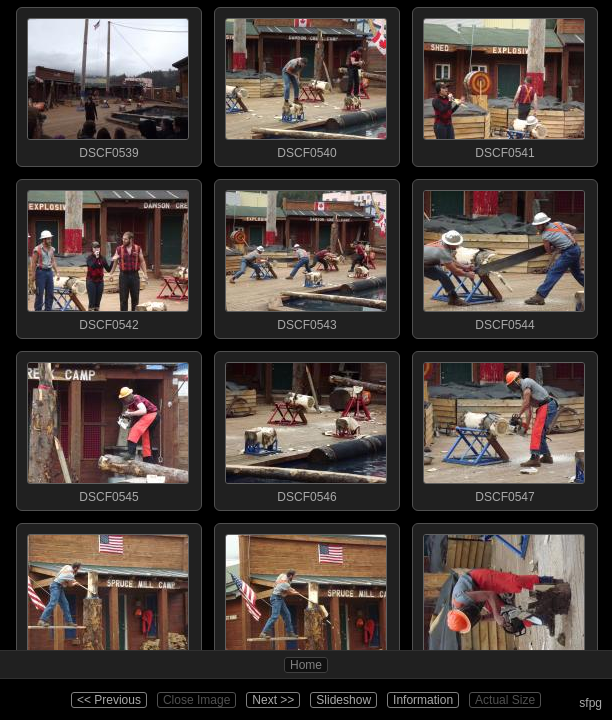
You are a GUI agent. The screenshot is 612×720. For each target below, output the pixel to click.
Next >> (273, 700)
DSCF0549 (306, 600)
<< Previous (109, 700)
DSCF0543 (306, 256)
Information (423, 700)
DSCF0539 (108, 84)
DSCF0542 (108, 256)
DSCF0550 (504, 600)
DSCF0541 (504, 84)
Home (306, 665)
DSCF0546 (306, 428)
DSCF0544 (504, 256)
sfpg (590, 703)
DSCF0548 (108, 600)
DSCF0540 (306, 84)
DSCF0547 (504, 428)
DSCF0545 (108, 428)
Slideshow (343, 700)
